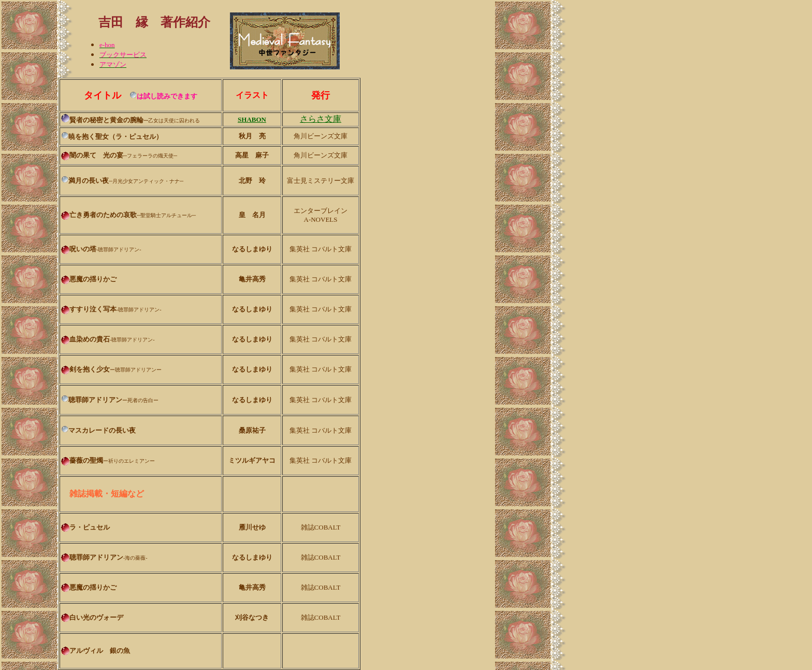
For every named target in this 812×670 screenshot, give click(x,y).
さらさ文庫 (321, 119)
